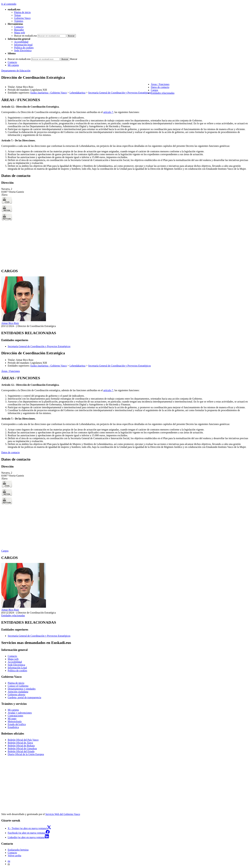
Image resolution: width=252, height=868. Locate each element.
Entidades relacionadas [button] (163, 93)
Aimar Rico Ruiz (10, 323)
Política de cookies (24, 48)
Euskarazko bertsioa (18, 850)
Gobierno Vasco (22, 18)
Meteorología (15, 721)
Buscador (19, 30)
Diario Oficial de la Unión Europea (26, 754)
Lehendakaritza (78, 93)
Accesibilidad (21, 42)
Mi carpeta (13, 65)
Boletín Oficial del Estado (21, 751)
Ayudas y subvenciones (20, 713)
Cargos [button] (154, 90)
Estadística (13, 727)
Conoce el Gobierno (18, 686)
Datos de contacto (11, 452)
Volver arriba (14, 856)
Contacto (19, 27)
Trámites (19, 21)
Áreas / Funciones (11, 371)
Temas (18, 15)
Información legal (23, 45)
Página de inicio (22, 12)
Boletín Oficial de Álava (20, 743)
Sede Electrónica (23, 50)
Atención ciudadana (18, 692)
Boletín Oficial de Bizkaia (21, 746)
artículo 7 (108, 112)
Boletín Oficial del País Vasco (23, 740)
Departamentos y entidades (22, 689)
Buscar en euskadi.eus (26, 36)
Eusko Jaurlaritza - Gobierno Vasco (49, 93)
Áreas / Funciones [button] (160, 84)
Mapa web (20, 33)
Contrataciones (15, 716)
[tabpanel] (126, 134)
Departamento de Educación (16, 71)
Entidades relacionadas (13, 616)
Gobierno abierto (16, 695)
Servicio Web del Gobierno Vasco (63, 814)
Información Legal (17, 668)
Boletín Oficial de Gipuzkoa (22, 748)
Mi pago (12, 719)
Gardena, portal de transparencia (24, 697)
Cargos (5, 551)
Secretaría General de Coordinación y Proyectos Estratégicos (119, 93)
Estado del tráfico (17, 724)
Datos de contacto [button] (160, 87)
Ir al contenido (9, 4)
